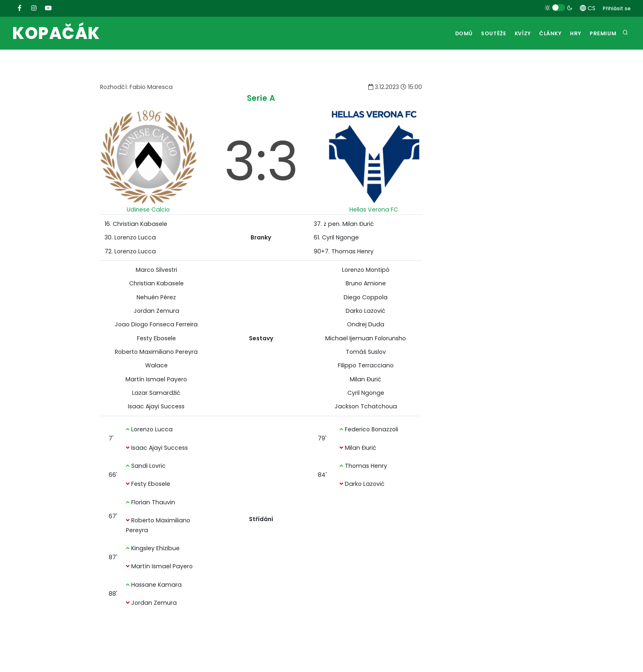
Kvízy (514, 33)
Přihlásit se (617, 8)
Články (545, 33)
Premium (602, 33)
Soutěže (482, 33)
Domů (451, 33)
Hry (573, 33)
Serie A (261, 98)
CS (588, 8)
